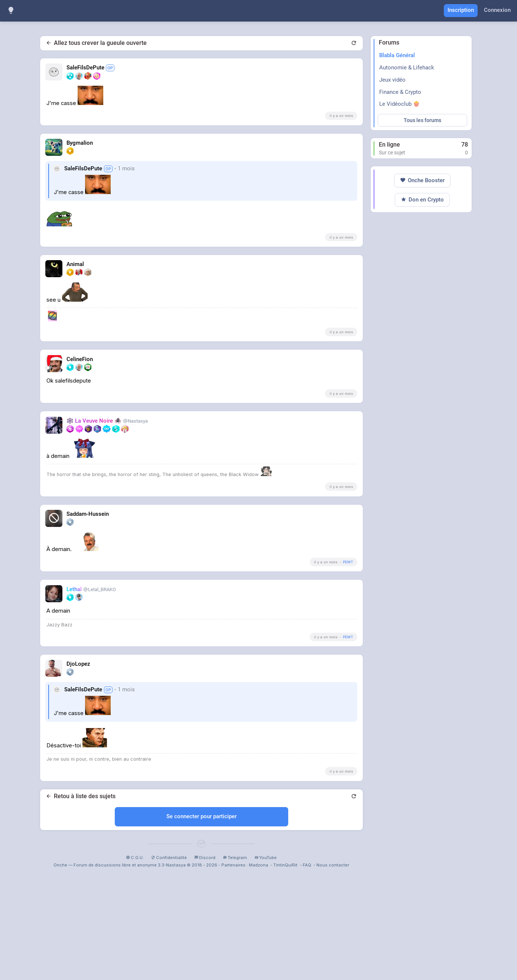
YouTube (266, 961)
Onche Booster (422, 403)
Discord (205, 961)
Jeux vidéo (392, 80)
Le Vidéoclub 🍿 (399, 104)
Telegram (235, 961)
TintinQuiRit (285, 969)
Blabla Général (397, 55)
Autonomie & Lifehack (407, 68)
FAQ (307, 969)
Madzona (258, 969)
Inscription (461, 10)
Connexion (497, 10)
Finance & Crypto (400, 92)
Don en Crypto (422, 422)
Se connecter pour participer (201, 920)
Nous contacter (333, 969)
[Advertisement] (201, 185)
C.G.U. (135, 961)
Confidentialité (169, 961)
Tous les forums (422, 120)
